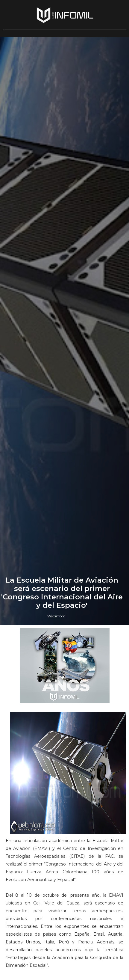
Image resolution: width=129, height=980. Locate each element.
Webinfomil (57, 616)
